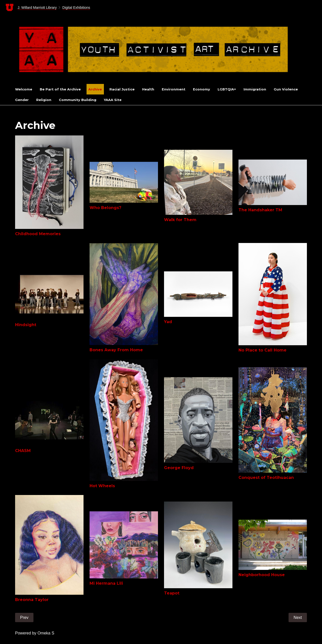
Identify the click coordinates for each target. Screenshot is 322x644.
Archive (95, 89)
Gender (22, 100)
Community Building (78, 100)
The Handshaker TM (260, 210)
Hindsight (26, 325)
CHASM (23, 451)
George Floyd (179, 468)
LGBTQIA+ (227, 89)
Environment (174, 89)
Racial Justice (122, 89)
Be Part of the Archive (60, 89)
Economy (202, 89)
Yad (168, 322)
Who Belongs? (105, 208)
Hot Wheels (102, 486)
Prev (24, 617)
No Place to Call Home (263, 350)
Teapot (172, 593)
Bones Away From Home (116, 350)
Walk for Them (180, 220)
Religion (44, 100)
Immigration (255, 89)
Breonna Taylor (32, 600)
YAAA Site (113, 100)
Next (298, 617)
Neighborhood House (262, 575)
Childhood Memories (38, 234)
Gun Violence (286, 89)
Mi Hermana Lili (106, 583)
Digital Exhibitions (76, 8)
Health (148, 89)
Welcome (24, 89)
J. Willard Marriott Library (37, 8)
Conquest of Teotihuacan (266, 478)
